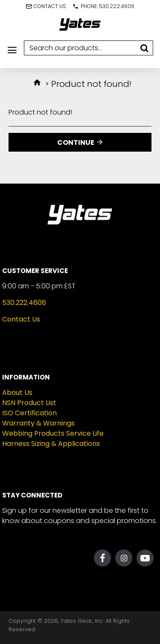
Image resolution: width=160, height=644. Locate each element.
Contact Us (21, 319)
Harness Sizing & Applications (51, 444)
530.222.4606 (24, 303)
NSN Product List (29, 403)
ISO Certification (29, 413)
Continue (76, 142)
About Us (17, 392)
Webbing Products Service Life (53, 433)
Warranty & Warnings (38, 423)
